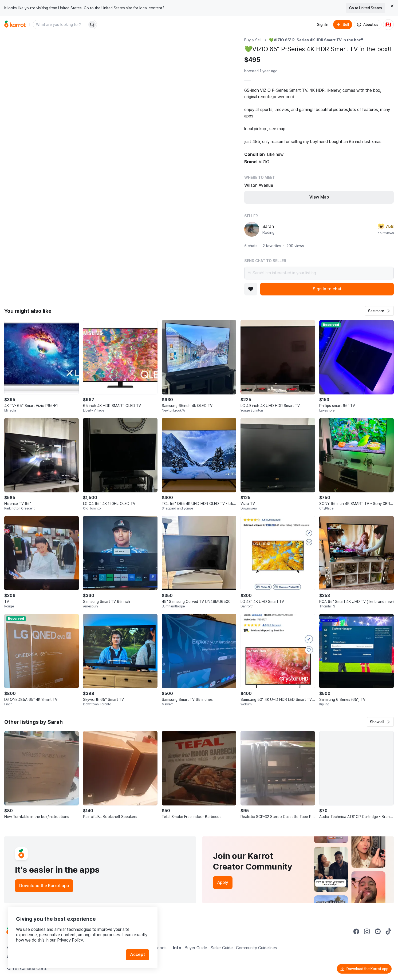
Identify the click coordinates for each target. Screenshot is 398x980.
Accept (138, 953)
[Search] (92, 25)
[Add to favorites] (251, 289)
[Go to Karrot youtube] (378, 931)
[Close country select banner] (392, 6)
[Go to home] (15, 25)
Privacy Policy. (72, 939)
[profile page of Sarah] (252, 229)
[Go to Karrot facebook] (356, 931)
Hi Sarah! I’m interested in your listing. (319, 273)
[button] (379, 311)
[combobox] (61, 25)
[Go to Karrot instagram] (367, 931)
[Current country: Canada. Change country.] (388, 25)
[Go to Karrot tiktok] (388, 931)
